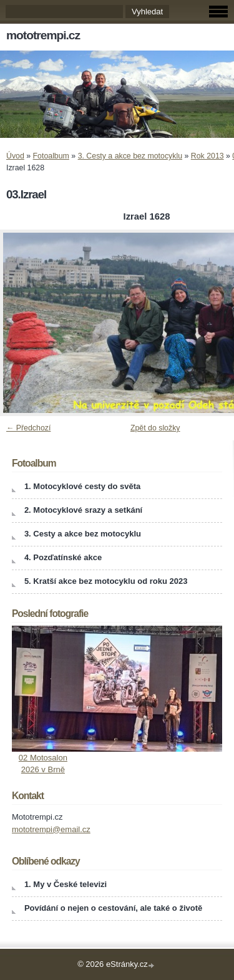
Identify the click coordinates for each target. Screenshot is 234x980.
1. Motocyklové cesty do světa (82, 486)
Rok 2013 (207, 156)
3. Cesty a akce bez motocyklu (130, 156)
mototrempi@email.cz (51, 829)
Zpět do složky (155, 428)
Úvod (15, 156)
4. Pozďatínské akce (63, 557)
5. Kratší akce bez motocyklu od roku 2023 (106, 581)
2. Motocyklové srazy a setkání (83, 510)
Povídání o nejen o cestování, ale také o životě (113, 908)
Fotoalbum (51, 156)
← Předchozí (28, 428)
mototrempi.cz (43, 35)
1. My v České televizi (66, 884)
